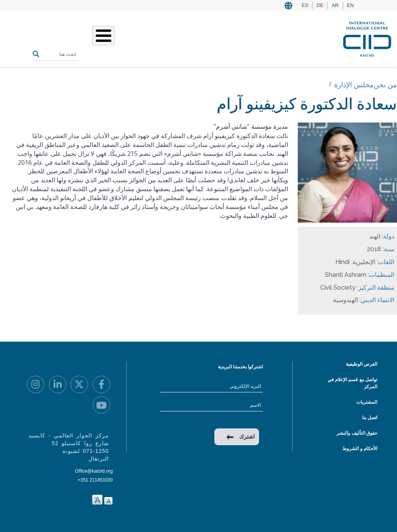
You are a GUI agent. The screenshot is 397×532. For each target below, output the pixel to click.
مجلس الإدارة (354, 85)
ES (305, 5)
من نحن (385, 85)
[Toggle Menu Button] (104, 36)
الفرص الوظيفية (362, 364)
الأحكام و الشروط (360, 449)
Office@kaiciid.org (94, 471)
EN (350, 5)
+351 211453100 (95, 480)
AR (335, 5)
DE (320, 5)
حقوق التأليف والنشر (357, 433)
